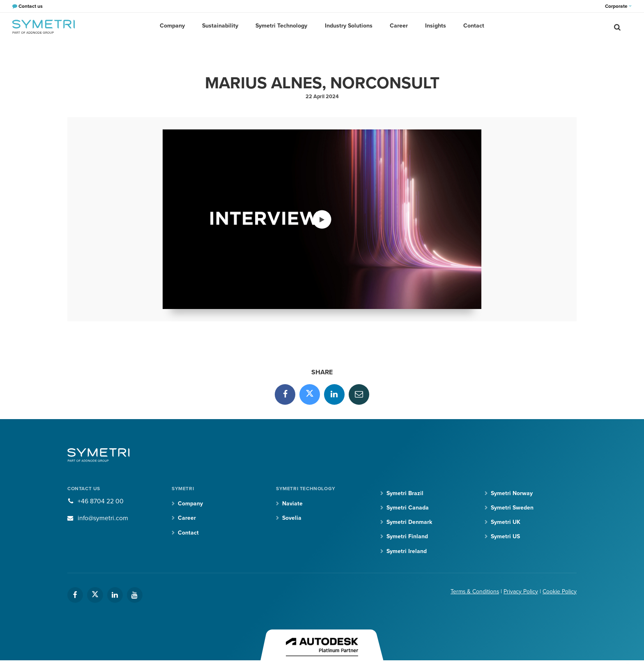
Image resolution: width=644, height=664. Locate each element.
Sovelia (292, 518)
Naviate (292, 504)
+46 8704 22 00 (101, 502)
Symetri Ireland (407, 552)
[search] (617, 27)
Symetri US (505, 537)
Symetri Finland (407, 537)
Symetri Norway (512, 493)
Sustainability (222, 27)
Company (175, 27)
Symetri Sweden (512, 508)
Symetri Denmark (409, 522)
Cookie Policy (560, 592)
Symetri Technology (283, 27)
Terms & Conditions (474, 592)
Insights (434, 27)
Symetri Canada (408, 508)
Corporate (618, 6)
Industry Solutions (349, 27)
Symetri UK (506, 522)
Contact (471, 27)
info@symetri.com (103, 518)
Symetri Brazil (405, 493)
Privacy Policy (521, 592)
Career (398, 27)
